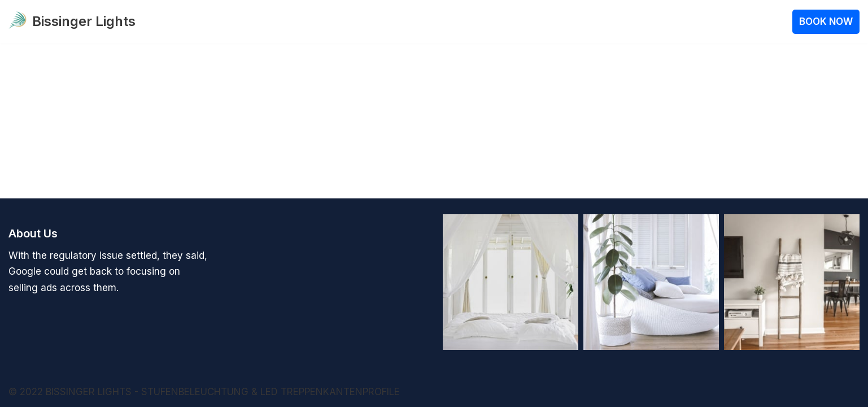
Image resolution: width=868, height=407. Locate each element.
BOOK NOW (826, 21)
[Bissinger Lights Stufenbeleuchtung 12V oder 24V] (72, 22)
